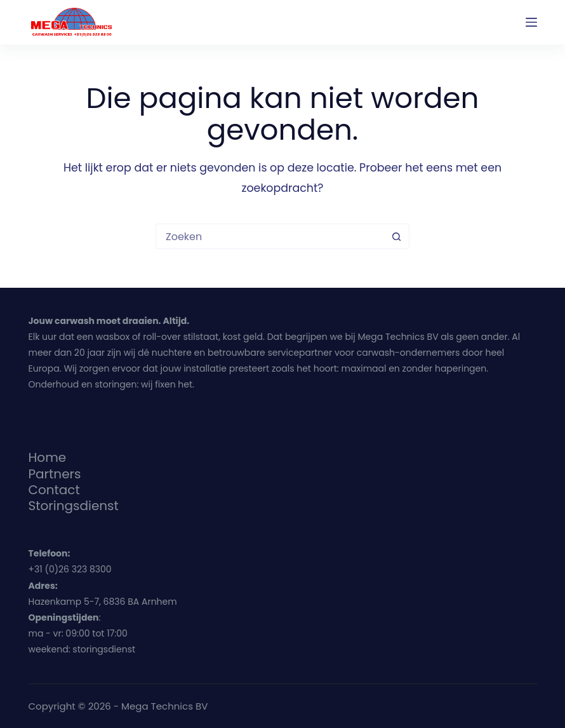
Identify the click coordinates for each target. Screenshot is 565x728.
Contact (54, 490)
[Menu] (531, 22)
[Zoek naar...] (270, 236)
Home (48, 457)
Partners (55, 474)
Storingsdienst (74, 506)
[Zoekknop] (396, 236)
